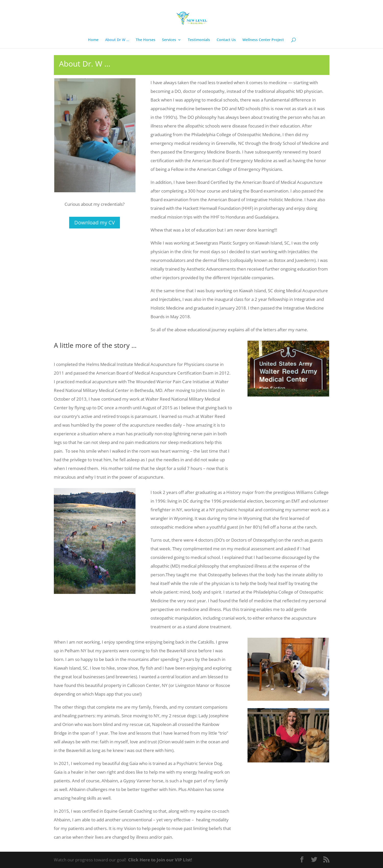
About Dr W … (117, 40)
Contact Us (226, 40)
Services (169, 40)
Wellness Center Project (263, 40)
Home (93, 40)
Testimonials (199, 40)
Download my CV (95, 222)
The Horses (146, 40)
